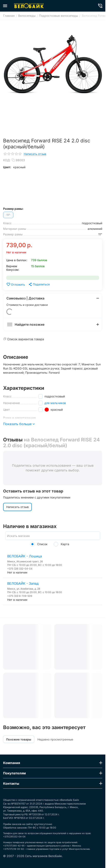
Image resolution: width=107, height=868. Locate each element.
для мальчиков (55, 403)
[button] (39, 284)
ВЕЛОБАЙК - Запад (23, 583)
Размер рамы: (13, 209)
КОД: (7, 160)
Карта (61, 544)
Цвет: (7, 167)
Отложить (16, 284)
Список (39, 544)
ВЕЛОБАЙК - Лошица (25, 556)
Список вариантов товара (26, 339)
